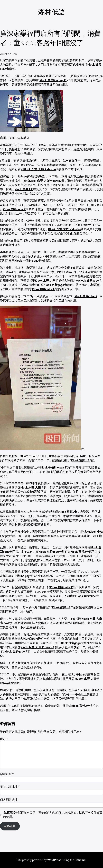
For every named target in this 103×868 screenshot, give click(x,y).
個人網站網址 (9, 800)
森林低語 (52, 12)
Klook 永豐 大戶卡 (47, 281)
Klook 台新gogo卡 (55, 285)
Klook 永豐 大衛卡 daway (45, 181)
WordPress (54, 860)
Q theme (80, 860)
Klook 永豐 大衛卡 (32, 488)
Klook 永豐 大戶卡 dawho (40, 169)
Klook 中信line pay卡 (53, 80)
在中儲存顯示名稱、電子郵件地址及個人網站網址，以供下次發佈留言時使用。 (53, 815)
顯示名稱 (7, 774)
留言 (4, 739)
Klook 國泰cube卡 (14, 209)
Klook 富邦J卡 (24, 189)
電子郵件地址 (10, 787)
